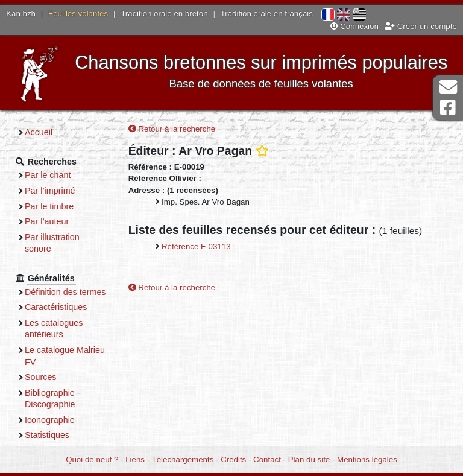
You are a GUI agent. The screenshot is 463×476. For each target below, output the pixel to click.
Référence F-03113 (196, 246)
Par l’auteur (47, 221)
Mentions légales (367, 459)
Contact (267, 459)
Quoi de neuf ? (92, 459)
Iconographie (50, 420)
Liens (135, 459)
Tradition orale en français (267, 14)
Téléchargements (183, 459)
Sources (41, 377)
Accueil (39, 132)
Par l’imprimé (50, 191)
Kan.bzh (21, 14)
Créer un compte (421, 26)
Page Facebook (448, 108)
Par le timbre (49, 206)
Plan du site (309, 459)
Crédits (233, 459)
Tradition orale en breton (164, 14)
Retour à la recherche (172, 129)
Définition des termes (65, 292)
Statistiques (47, 435)
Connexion (354, 26)
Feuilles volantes (78, 14)
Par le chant (48, 175)
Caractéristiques (56, 307)
